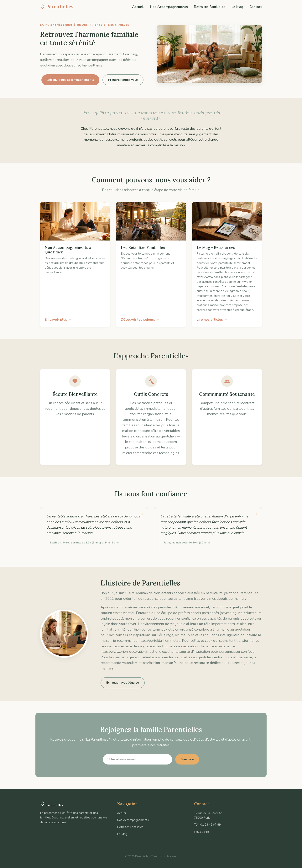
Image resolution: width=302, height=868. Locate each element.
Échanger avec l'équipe (123, 683)
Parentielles (57, 7)
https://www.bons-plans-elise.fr (217, 277)
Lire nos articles (210, 320)
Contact (256, 7)
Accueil (138, 7)
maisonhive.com (221, 305)
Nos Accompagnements (169, 7)
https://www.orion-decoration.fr (125, 652)
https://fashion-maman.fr (157, 663)
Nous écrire (202, 832)
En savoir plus (56, 320)
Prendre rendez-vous (123, 80)
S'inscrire (187, 759)
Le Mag (237, 7)
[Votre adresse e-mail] (138, 759)
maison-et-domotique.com (156, 442)
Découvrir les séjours (138, 320)
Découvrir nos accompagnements (70, 80)
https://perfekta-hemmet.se (159, 641)
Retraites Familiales (210, 7)
